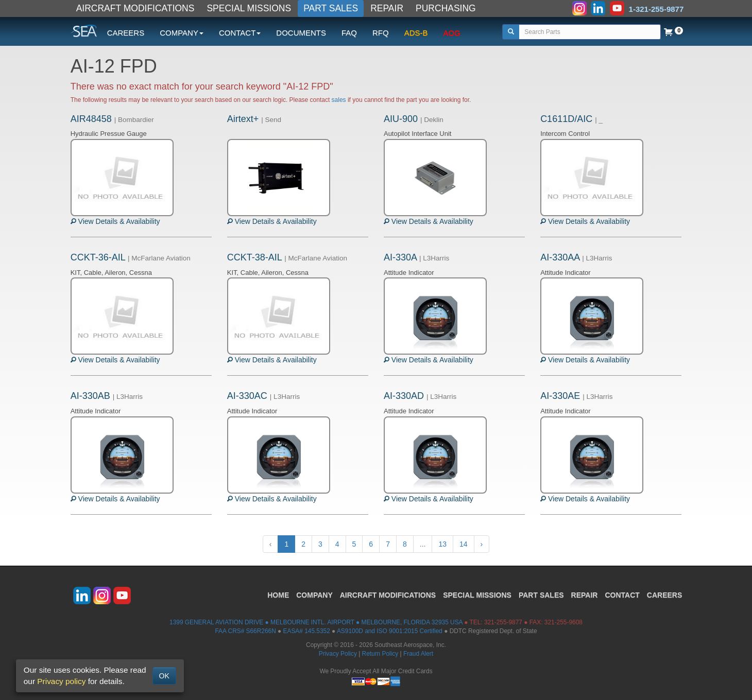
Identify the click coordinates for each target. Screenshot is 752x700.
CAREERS (126, 33)
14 (464, 544)
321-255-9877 (503, 622)
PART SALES (331, 8)
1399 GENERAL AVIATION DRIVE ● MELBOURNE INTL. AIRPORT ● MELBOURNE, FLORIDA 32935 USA (316, 622)
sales (339, 100)
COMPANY (314, 595)
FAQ (349, 33)
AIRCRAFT (388, 595)
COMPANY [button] (182, 33)
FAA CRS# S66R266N (245, 631)
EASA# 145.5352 (307, 631)
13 (442, 544)
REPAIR (387, 8)
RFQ (381, 33)
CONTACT (622, 595)
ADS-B (416, 33)
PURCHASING (446, 8)
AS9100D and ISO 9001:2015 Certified (390, 631)
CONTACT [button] (240, 33)
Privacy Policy (338, 654)
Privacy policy (61, 681)
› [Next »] (482, 544)
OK (164, 676)
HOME (278, 595)
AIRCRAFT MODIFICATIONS (135, 8)
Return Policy (380, 654)
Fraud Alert (418, 654)
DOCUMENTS (301, 33)
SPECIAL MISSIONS (249, 8)
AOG (452, 33)
